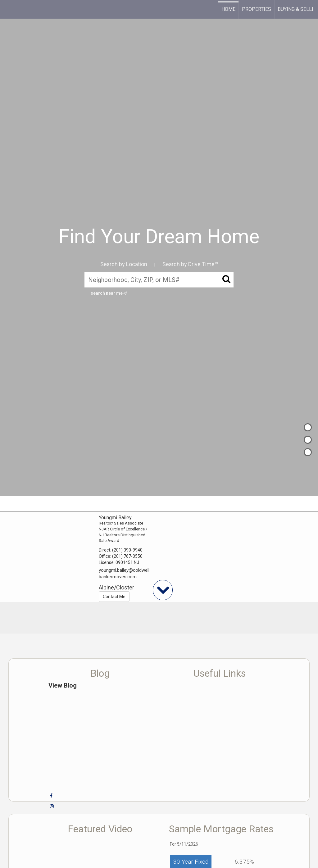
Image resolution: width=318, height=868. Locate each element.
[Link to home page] (8, 9)
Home (228, 9)
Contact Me (114, 597)
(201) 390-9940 (127, 550)
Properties (257, 9)
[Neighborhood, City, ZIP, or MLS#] (159, 279)
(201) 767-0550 (127, 556)
